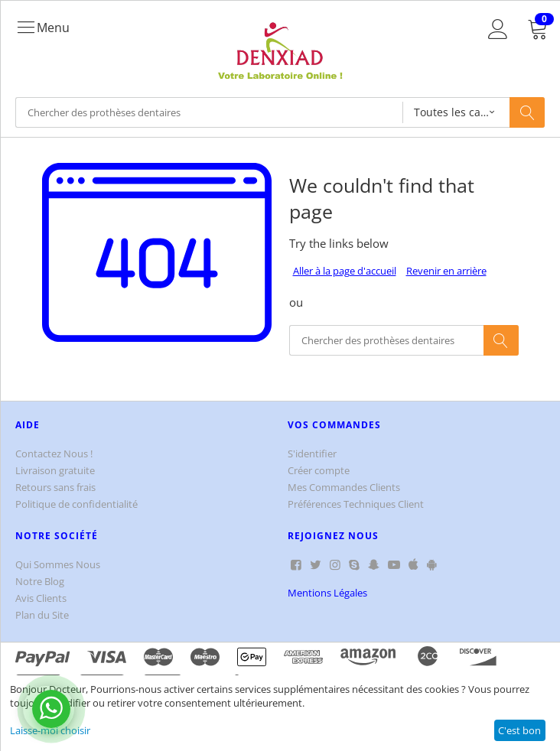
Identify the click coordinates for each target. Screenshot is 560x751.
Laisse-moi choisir (50, 730)
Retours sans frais (55, 487)
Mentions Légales (327, 593)
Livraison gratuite (55, 470)
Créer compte (319, 470)
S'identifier (312, 454)
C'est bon (519, 730)
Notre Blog (40, 581)
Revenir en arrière (446, 271)
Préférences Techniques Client (356, 504)
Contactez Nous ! (54, 454)
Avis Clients (41, 598)
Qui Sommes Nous (58, 564)
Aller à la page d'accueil (345, 271)
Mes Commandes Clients (344, 487)
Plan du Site (42, 615)
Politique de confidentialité (77, 504)
